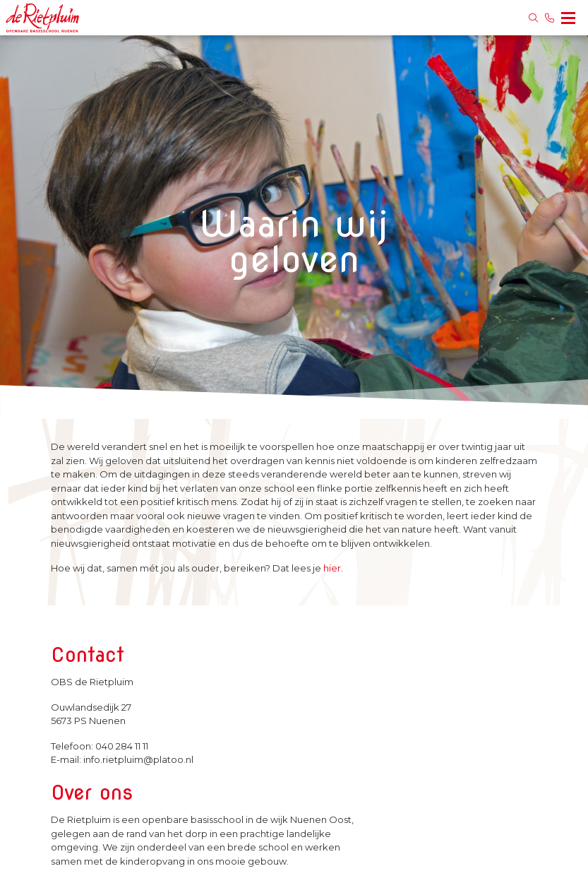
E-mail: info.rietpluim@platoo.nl (122, 759)
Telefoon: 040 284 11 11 (100, 746)
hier (332, 568)
